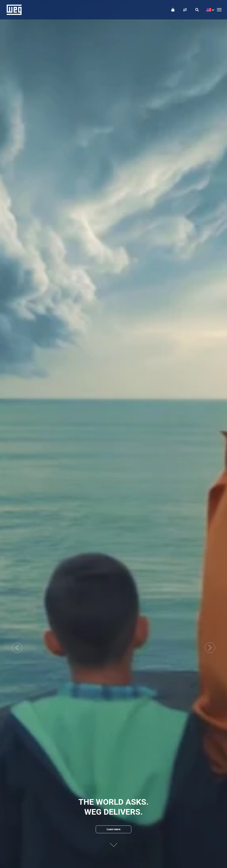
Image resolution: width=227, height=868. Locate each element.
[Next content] (114, 843)
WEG (13, 10)
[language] (209, 10)
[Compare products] (185, 10)
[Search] (197, 10)
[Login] (173, 10)
